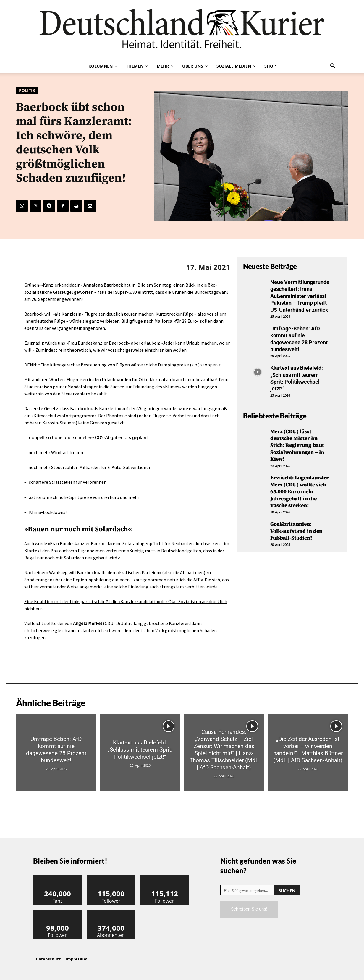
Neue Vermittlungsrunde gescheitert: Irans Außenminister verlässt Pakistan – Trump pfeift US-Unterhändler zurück (300, 296)
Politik (27, 90)
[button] (333, 66)
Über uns (195, 66)
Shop (270, 66)
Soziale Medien (236, 66)
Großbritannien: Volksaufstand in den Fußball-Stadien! (296, 531)
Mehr (165, 66)
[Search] (287, 890)
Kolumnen (103, 66)
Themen (137, 66)
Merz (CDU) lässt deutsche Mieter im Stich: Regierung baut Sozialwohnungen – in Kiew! (297, 446)
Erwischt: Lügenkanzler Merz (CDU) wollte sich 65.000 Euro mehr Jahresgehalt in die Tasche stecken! (300, 492)
